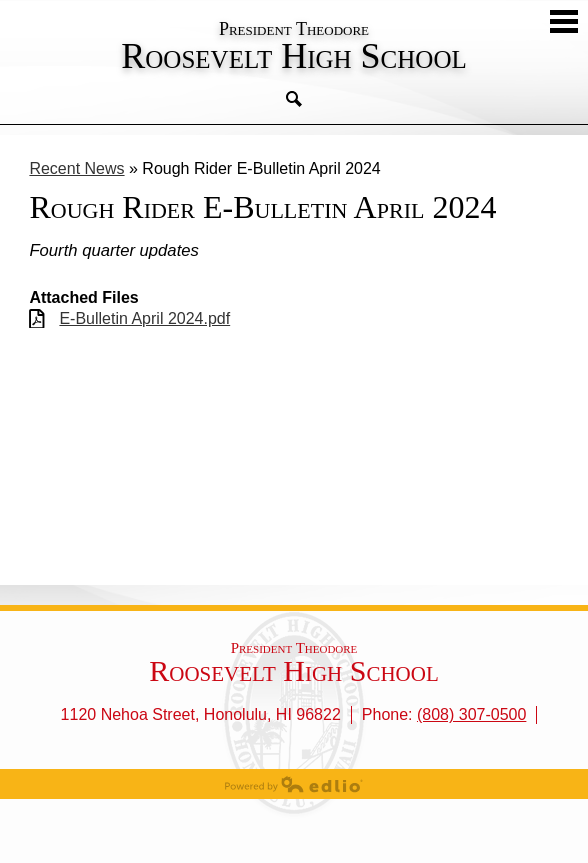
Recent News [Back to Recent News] (76, 168)
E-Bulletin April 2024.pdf (144, 318)
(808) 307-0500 (471, 714)
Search (294, 99)
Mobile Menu (564, 21)
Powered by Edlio (294, 784)
